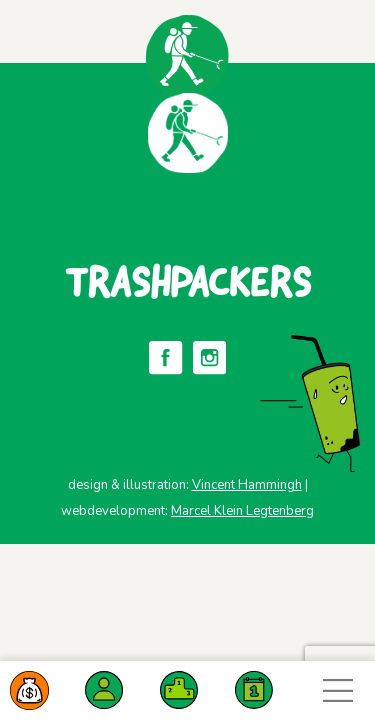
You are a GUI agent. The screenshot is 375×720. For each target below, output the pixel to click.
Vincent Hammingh (247, 485)
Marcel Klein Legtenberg (242, 511)
